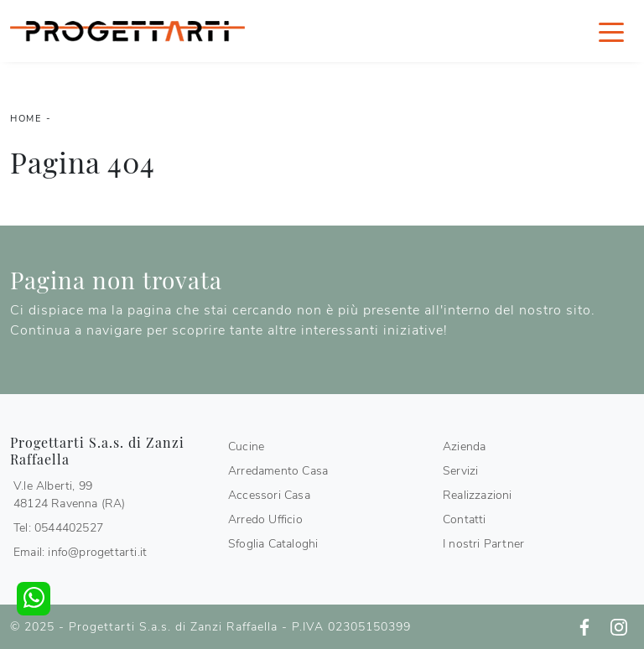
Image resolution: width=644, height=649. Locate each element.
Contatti (465, 519)
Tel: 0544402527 (58, 528)
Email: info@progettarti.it (80, 552)
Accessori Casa (269, 495)
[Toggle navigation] (611, 31)
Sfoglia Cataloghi (273, 544)
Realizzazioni (478, 495)
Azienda (464, 447)
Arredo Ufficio (265, 519)
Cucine (246, 447)
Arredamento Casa (278, 471)
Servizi (460, 471)
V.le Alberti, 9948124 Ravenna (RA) (70, 495)
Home (26, 119)
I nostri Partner (483, 544)
